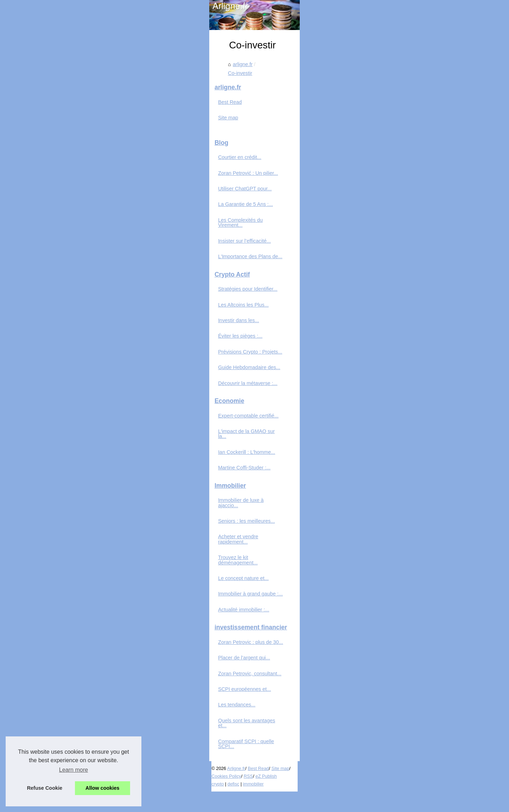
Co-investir (194, 190)
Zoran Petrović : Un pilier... (81, 237)
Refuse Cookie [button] (45, 788)
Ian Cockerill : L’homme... (80, 506)
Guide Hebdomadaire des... (82, 426)
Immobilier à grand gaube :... (84, 632)
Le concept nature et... (77, 617)
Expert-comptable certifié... (81, 474)
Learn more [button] (74, 770)
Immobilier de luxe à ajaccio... (85, 554)
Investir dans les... (72, 379)
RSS (159, 797)
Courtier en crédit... (73, 221)
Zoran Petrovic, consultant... (83, 712)
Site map (61, 182)
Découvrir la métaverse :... (81, 442)
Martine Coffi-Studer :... (78, 521)
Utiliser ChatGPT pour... (78, 253)
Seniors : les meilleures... (80, 570)
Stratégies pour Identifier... (81, 348)
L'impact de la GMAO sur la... (84, 490)
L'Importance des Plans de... (83, 315)
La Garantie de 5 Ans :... (79, 268)
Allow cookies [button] (103, 788)
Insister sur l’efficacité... (78, 300)
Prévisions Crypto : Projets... (83, 410)
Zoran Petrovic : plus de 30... (84, 681)
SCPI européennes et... (78, 728)
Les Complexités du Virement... (87, 284)
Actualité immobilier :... (77, 648)
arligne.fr (165, 190)
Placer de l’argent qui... (77, 696)
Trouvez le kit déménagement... (87, 601)
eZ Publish (177, 797)
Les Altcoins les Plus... (77, 363)
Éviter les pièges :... (74, 395)
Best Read (63, 166)
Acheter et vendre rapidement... (87, 585)
